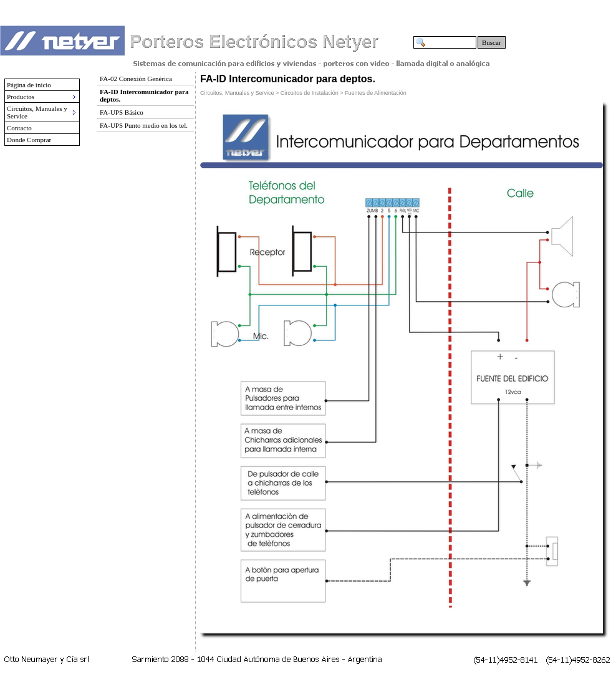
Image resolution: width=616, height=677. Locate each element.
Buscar (492, 42)
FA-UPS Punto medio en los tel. (144, 125)
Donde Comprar (29, 140)
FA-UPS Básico (122, 112)
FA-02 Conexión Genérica (136, 79)
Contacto (19, 128)
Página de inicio (29, 85)
